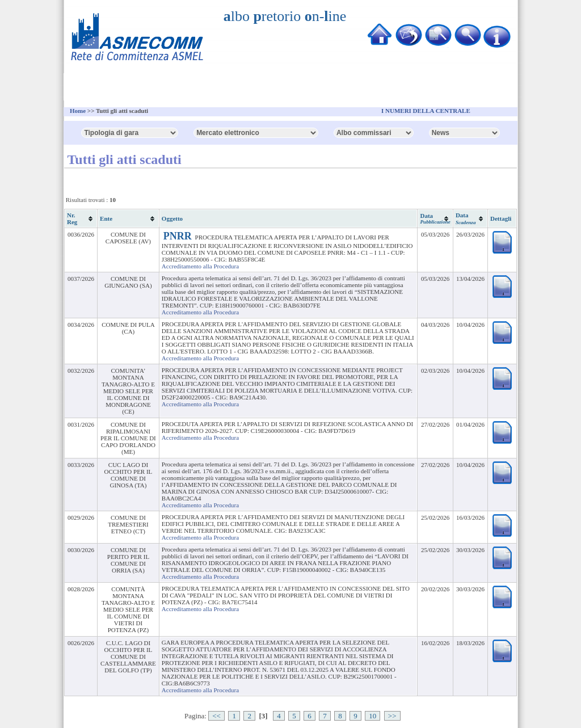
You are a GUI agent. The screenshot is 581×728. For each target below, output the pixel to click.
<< (216, 716)
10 (372, 716)
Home (78, 111)
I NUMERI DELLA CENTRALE (426, 111)
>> (392, 716)
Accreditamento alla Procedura (200, 266)
